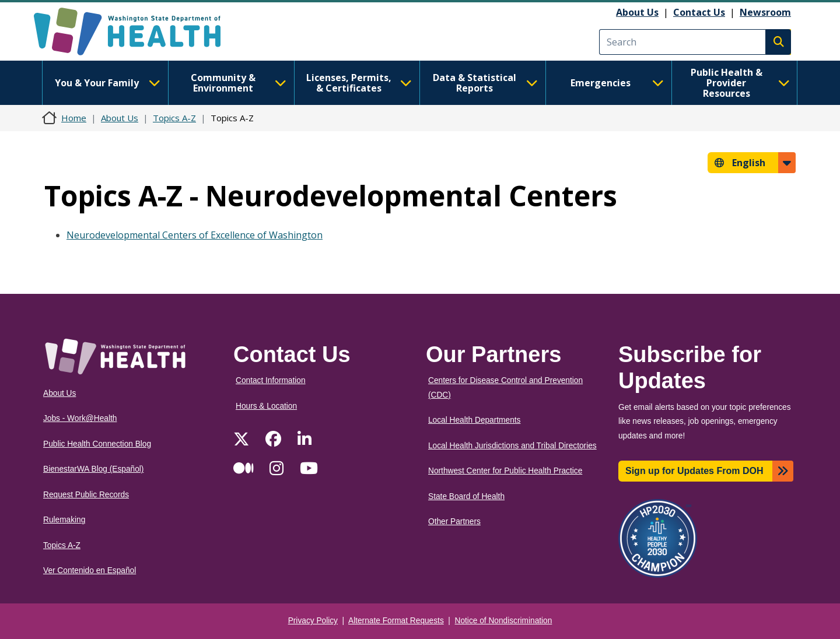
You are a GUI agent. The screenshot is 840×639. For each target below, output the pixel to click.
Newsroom (765, 12)
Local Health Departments (474, 420)
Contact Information (271, 380)
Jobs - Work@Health (80, 418)
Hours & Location (266, 406)
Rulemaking (64, 520)
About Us (637, 12)
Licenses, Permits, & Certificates (359, 83)
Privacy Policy (313, 621)
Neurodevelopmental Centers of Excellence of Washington (195, 235)
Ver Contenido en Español (90, 570)
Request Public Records (86, 495)
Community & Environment (239, 83)
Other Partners (454, 522)
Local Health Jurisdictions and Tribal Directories (512, 446)
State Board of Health (466, 496)
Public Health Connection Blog (97, 444)
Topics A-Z (174, 118)
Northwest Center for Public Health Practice (505, 471)
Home (74, 118)
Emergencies (617, 83)
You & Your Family (107, 83)
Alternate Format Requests (396, 621)
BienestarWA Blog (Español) (93, 469)
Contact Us (699, 12)
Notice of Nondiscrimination (504, 621)
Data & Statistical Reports (485, 83)
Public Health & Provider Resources (740, 83)
